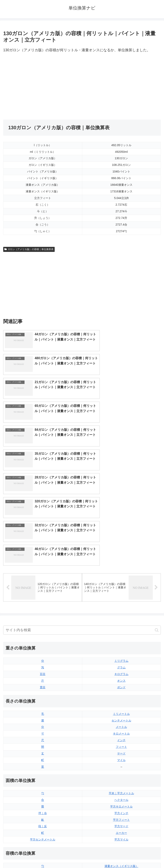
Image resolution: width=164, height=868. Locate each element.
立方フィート (121, 777)
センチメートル (121, 618)
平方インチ (121, 711)
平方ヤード (121, 724)
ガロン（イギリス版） (121, 797)
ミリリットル (43, 797)
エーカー (121, 731)
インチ (121, 638)
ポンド (121, 585)
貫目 (43, 585)
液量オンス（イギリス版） (121, 764)
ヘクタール (121, 697)
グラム (121, 565)
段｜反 (43, 724)
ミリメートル (121, 611)
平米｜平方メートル (121, 691)
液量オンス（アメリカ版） (121, 770)
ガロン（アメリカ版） (121, 803)
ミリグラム (121, 558)
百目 (43, 572)
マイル (121, 658)
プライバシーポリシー (122, 855)
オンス (121, 578)
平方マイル (121, 737)
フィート (121, 644)
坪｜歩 (43, 711)
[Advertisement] (43, 86)
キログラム (121, 572)
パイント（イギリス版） (121, 784)
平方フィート (121, 717)
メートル (121, 625)
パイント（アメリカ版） (121, 790)
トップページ (42, 855)
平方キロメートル (121, 704)
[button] (157, 528)
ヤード (121, 651)
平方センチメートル (43, 737)
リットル (43, 803)
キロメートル (121, 631)
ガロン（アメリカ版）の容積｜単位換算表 (29, 249)
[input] (82, 528)
